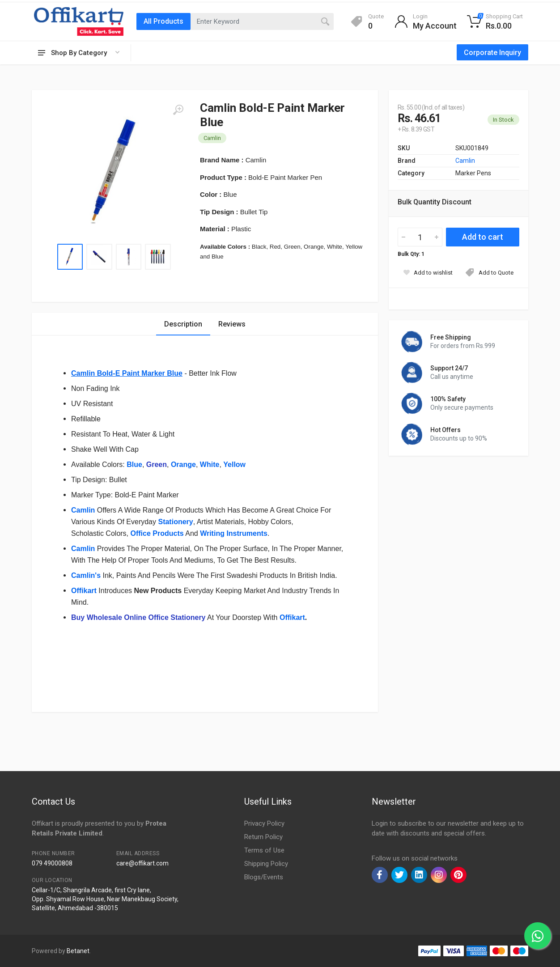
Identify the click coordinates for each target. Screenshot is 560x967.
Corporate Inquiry (492, 53)
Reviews (232, 324)
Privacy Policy (264, 823)
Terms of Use (264, 850)
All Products (163, 21)
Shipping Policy (266, 864)
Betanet (78, 951)
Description (183, 324)
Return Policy (263, 837)
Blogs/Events (264, 877)
